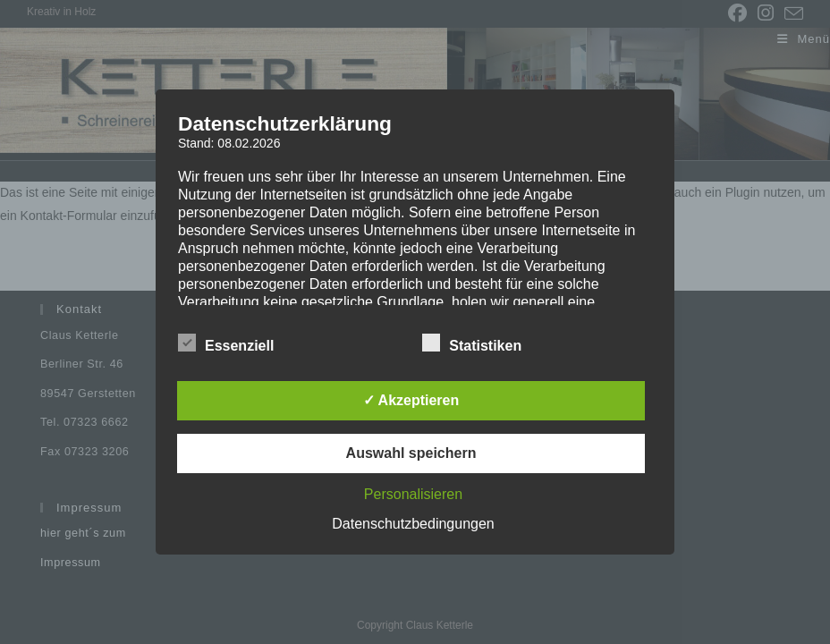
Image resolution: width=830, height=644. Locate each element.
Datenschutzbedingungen (413, 524)
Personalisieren (413, 494)
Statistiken (472, 343)
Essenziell (226, 343)
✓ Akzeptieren (411, 400)
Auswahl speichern (411, 453)
